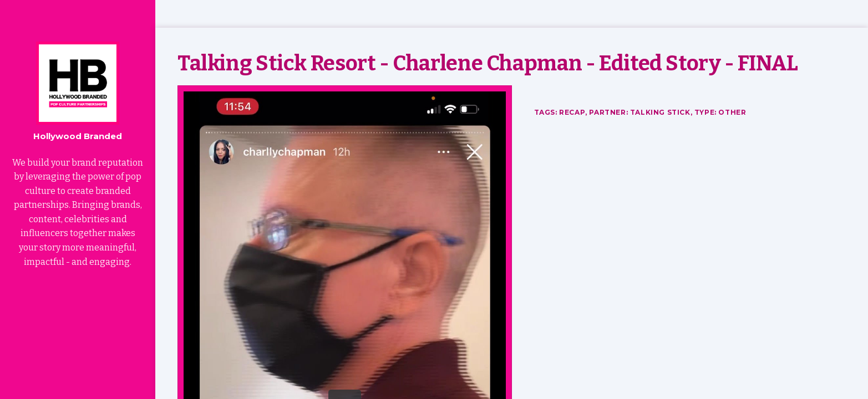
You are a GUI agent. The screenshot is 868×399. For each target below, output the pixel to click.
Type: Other (720, 112)
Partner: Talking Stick (639, 112)
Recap (572, 112)
